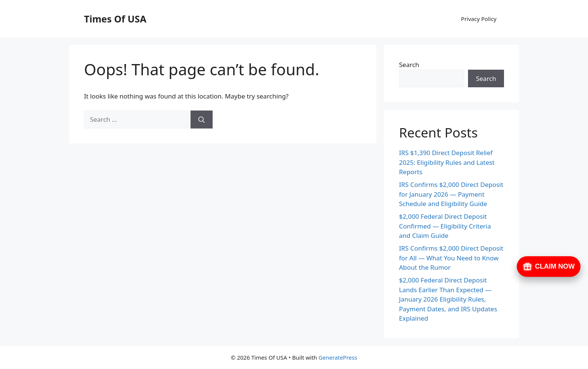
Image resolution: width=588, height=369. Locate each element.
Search (409, 65)
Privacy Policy (479, 19)
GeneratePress (338, 357)
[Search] (202, 120)
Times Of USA (115, 19)
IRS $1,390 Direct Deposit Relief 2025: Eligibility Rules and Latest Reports (447, 162)
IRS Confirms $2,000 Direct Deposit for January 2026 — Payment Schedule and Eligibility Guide (451, 194)
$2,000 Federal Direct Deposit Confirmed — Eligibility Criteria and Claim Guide (445, 226)
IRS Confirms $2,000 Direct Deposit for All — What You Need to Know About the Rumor (451, 258)
